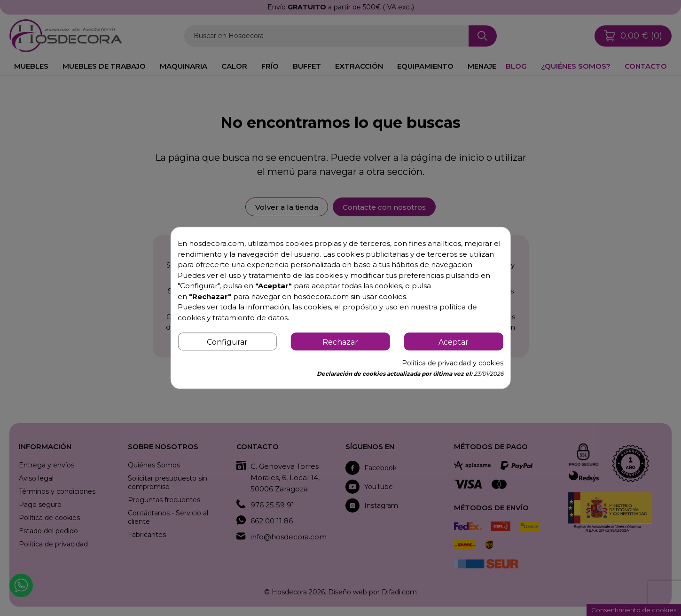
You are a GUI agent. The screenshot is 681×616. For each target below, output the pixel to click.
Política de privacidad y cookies (453, 363)
